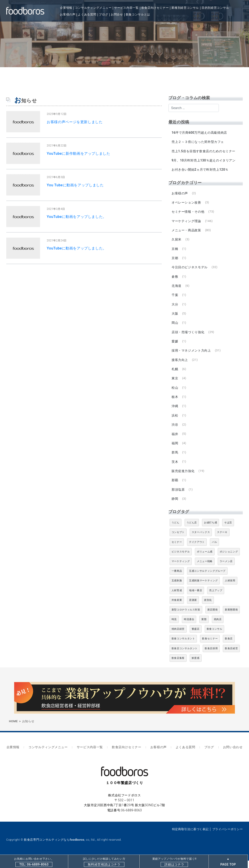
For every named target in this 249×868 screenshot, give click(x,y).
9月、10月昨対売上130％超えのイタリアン (204, 161)
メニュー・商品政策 (187, 232)
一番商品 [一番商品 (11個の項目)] (177, 580)
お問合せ (117, 14)
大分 (175, 308)
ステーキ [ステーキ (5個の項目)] (222, 541)
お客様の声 (68, 14)
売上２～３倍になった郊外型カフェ (198, 142)
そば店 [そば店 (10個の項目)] (228, 532)
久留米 (177, 242)
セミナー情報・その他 (188, 213)
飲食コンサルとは (138, 14)
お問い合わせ (228, 755)
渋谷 (175, 432)
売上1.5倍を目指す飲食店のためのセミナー (204, 152)
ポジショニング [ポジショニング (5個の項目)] (229, 561)
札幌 (175, 375)
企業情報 (66, 8)
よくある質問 (87, 14)
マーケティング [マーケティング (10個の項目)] (181, 570)
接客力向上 (180, 365)
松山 (175, 394)
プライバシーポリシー (228, 837)
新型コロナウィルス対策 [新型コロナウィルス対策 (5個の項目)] (186, 619)
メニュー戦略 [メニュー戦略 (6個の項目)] (205, 570)
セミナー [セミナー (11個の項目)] (177, 551)
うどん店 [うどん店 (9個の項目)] (192, 532)
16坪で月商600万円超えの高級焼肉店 (200, 133)
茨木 (175, 470)
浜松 (175, 422)
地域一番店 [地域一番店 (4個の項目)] (196, 599)
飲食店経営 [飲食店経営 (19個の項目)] (231, 657)
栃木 (175, 403)
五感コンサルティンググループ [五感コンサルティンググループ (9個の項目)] (207, 580)
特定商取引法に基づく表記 (190, 837)
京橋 (175, 251)
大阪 (175, 318)
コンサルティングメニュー (93, 8)
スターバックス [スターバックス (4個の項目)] (201, 541)
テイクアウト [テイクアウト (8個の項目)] (197, 551)
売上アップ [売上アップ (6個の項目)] (216, 599)
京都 (175, 261)
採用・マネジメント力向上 (192, 356)
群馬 (175, 460)
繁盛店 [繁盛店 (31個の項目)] (196, 638)
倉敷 (175, 280)
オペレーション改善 (187, 204)
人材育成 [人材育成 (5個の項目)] (177, 599)
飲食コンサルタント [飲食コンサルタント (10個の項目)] (183, 648)
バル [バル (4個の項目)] (214, 551)
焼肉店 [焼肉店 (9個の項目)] (218, 628)
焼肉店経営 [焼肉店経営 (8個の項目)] (178, 638)
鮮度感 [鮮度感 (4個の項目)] (196, 667)
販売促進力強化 (183, 479)
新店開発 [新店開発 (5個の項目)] (213, 619)
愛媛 (175, 346)
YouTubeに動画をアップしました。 (77, 217)
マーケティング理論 (187, 223)
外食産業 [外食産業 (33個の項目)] (177, 609)
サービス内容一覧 (126, 8)
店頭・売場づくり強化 (188, 337)
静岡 (175, 508)
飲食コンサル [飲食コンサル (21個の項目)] (215, 638)
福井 (175, 441)
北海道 (177, 289)
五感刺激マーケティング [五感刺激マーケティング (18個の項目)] (203, 590)
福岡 (175, 451)
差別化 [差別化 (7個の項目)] (208, 609)
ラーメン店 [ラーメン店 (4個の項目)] (226, 570)
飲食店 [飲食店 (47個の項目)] (229, 648)
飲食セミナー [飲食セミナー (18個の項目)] (210, 648)
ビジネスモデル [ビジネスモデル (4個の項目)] (181, 561)
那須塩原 (178, 498)
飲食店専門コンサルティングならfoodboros (54, 847)
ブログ (103, 14)
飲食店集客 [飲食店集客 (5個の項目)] (178, 667)
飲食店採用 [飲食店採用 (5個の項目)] (211, 657)
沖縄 (175, 413)
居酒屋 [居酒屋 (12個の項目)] (193, 609)
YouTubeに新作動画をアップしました (79, 154)
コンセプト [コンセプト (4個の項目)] (178, 541)
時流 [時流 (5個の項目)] (174, 628)
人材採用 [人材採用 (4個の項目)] (230, 590)
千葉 (175, 299)
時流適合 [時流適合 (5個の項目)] (189, 628)
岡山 (175, 327)
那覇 (175, 489)
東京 (175, 384)
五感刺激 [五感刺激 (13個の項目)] (177, 590)
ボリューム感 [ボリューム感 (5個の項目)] (205, 561)
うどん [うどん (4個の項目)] (176, 532)
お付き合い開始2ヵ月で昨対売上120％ (200, 171)
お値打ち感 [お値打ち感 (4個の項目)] (211, 532)
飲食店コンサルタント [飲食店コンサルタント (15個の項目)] (185, 657)
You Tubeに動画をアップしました (75, 185)
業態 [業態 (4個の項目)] (204, 628)
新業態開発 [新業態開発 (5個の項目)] (231, 619)
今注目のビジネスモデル (190, 270)
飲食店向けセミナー (155, 8)
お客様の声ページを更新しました (75, 122)
